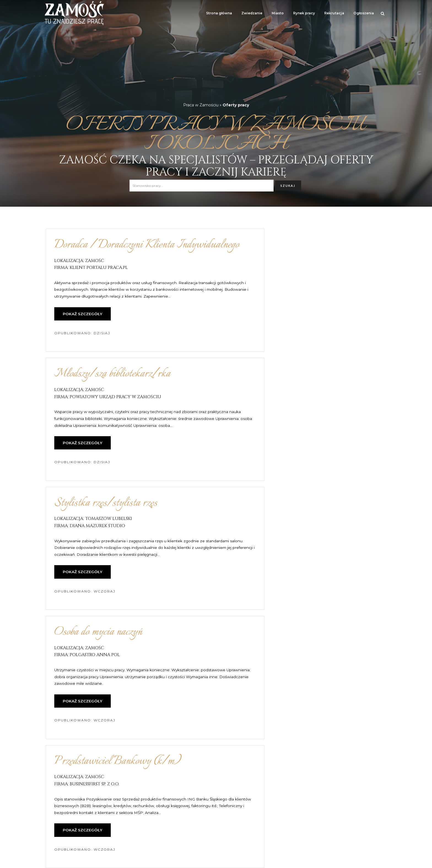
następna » (279, 804)
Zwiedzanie (252, 13)
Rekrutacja (334, 13)
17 (254, 804)
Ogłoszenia (364, 13)
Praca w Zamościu (201, 105)
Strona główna (219, 13)
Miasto (278, 13)
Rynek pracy (304, 13)
